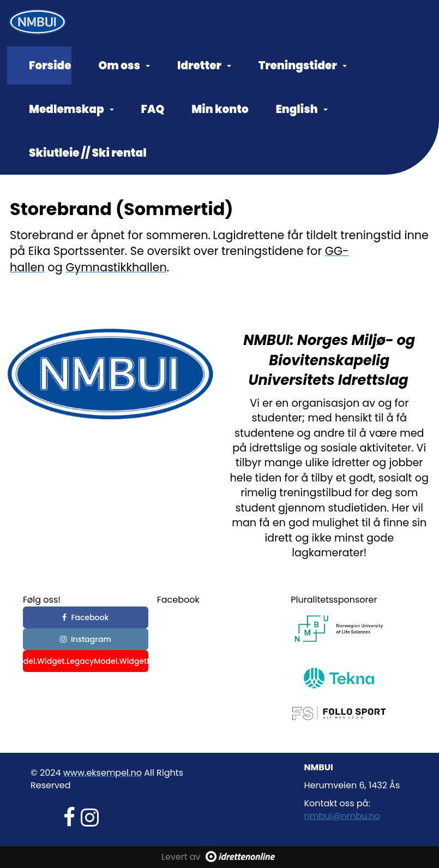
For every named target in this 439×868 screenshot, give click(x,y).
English (302, 109)
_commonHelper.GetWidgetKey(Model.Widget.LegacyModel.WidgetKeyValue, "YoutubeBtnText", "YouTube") (86, 661)
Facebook (85, 617)
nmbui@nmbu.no (342, 816)
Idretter (204, 66)
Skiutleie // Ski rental (88, 153)
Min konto (220, 109)
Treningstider (303, 66)
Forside (50, 66)
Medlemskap (71, 109)
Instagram (86, 639)
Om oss (125, 66)
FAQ (153, 109)
